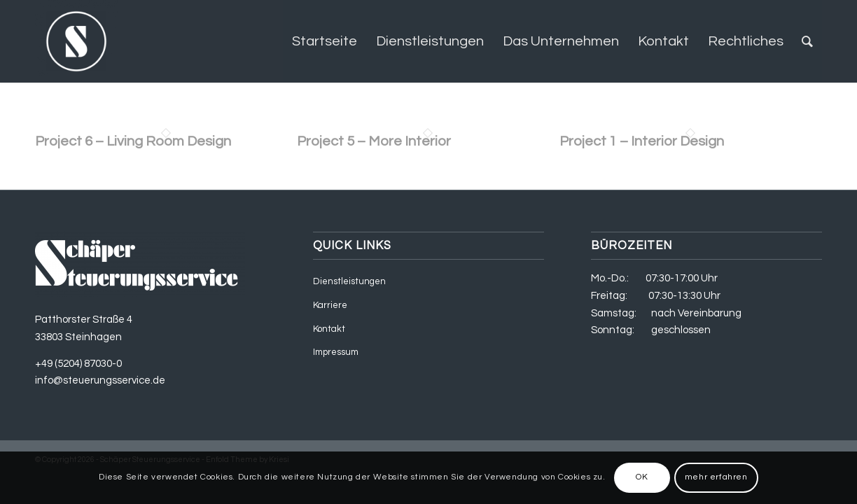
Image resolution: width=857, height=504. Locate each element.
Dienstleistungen (349, 281)
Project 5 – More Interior (374, 141)
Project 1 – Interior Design (642, 141)
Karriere (330, 305)
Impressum (336, 352)
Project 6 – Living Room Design (133, 141)
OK (642, 477)
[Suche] (807, 41)
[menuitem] (325, 41)
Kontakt (329, 329)
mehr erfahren (716, 477)
